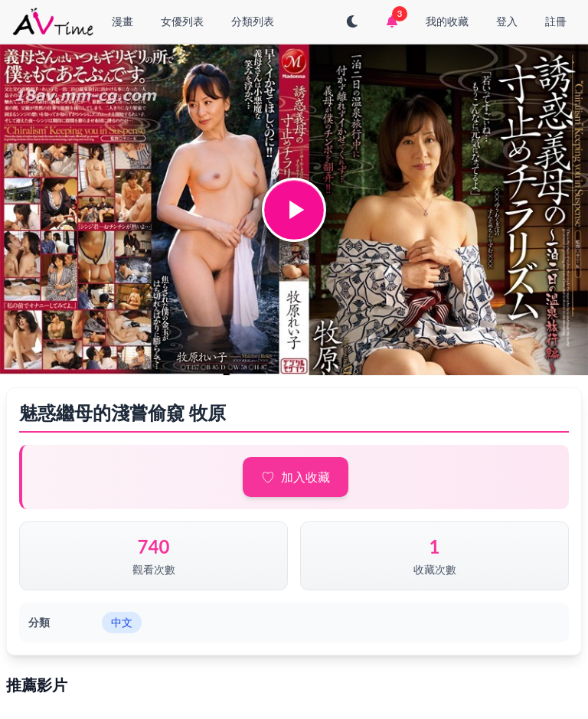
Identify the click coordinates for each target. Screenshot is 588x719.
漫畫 (122, 21)
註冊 (556, 21)
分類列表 (253, 21)
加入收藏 (305, 477)
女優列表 (182, 21)
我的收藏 (447, 21)
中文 (122, 622)
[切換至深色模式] (352, 21)
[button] (294, 210)
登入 (507, 21)
